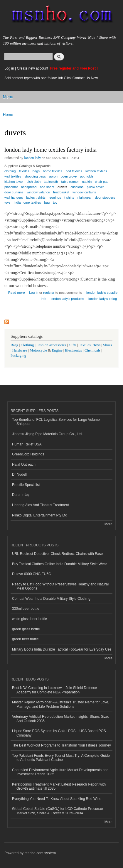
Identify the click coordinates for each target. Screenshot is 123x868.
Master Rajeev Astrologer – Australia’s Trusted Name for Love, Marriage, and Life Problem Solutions (61, 704)
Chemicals (93, 350)
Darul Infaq (21, 495)
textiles (24, 171)
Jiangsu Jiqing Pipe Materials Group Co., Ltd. (47, 434)
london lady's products (67, 299)
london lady (32, 158)
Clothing (27, 345)
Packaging (18, 356)
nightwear (85, 197)
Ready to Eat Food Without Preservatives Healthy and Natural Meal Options (60, 586)
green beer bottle (25, 639)
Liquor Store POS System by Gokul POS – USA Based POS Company (59, 733)
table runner (70, 182)
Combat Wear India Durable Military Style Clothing (51, 599)
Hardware (20, 350)
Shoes (108, 345)
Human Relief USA (27, 444)
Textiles (85, 345)
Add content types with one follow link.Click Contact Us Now (51, 78)
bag (47, 202)
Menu (8, 97)
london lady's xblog (103, 299)
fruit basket (61, 192)
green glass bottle (26, 629)
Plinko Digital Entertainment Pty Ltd (40, 515)
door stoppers (105, 197)
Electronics (74, 350)
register (49, 293)
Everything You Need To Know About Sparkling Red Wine (57, 799)
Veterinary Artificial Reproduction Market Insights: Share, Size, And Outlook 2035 (60, 719)
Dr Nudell (19, 474)
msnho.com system (40, 853)
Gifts (73, 345)
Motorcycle (38, 350)
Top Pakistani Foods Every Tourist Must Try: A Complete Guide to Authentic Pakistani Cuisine (61, 758)
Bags (14, 345)
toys (7, 202)
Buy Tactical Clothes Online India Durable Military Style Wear (59, 564)
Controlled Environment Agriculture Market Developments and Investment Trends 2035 (60, 772)
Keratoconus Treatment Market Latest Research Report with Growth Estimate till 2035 (59, 786)
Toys (97, 345)
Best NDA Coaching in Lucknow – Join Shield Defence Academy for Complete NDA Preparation (54, 690)
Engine (57, 350)
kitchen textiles (96, 171)
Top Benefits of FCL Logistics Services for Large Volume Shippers (56, 422)
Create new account (33, 68)
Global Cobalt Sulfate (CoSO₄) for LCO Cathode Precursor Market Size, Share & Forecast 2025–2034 (58, 811)
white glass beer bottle (30, 619)
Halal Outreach (24, 465)
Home (8, 115)
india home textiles (27, 202)
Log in (9, 68)
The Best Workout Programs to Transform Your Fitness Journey (61, 745)
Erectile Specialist (26, 485)
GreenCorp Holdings (28, 454)
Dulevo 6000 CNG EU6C (32, 574)
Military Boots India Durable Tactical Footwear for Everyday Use (62, 649)
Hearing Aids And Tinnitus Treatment (41, 505)
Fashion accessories (51, 345)
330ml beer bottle (26, 609)
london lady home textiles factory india (50, 150)
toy (55, 202)
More (108, 524)
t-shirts (69, 197)
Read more (17, 292)
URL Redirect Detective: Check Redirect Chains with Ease (57, 554)
